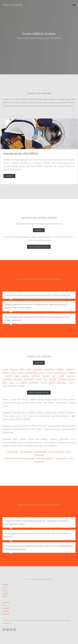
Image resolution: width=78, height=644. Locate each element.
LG (17, 383)
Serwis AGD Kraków (13, 5)
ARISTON (8, 376)
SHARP (61, 376)
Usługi (5, 596)
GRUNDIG (18, 379)
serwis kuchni (61, 458)
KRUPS (52, 383)
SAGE (5, 386)
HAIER (39, 379)
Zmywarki (6, 608)
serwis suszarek (26, 452)
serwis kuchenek (11, 458)
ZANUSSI (14, 370)
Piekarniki (6, 614)
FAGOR (71, 379)
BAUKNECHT (29, 379)
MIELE (21, 373)
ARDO (22, 370)
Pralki (4, 605)
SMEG (17, 376)
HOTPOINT (34, 383)
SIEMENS (60, 370)
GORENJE (72, 373)
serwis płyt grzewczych (45, 458)
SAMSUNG (38, 370)
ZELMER (53, 379)
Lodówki (5, 611)
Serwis (5, 588)
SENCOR (12, 386)
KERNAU (26, 376)
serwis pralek (12, 452)
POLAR (50, 373)
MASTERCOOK (31, 373)
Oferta (5, 590)
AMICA (14, 373)
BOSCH (42, 373)
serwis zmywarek (27, 458)
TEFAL (71, 383)
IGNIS (11, 383)
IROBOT (21, 386)
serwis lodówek (41, 452)
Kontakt (10, 176)
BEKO (29, 370)
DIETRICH (36, 376)
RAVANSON (7, 379)
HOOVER (46, 376)
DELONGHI (62, 383)
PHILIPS (44, 383)
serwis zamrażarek (56, 452)
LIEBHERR (70, 370)
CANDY (5, 370)
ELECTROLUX (61, 373)
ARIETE (24, 383)
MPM (5, 383)
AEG (54, 376)
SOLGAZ (70, 376)
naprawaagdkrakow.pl (45, 579)
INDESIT (6, 373)
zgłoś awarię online (40, 247)
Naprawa (6, 602)
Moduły (5, 593)
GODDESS (62, 379)
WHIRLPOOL (49, 370)
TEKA (45, 379)
